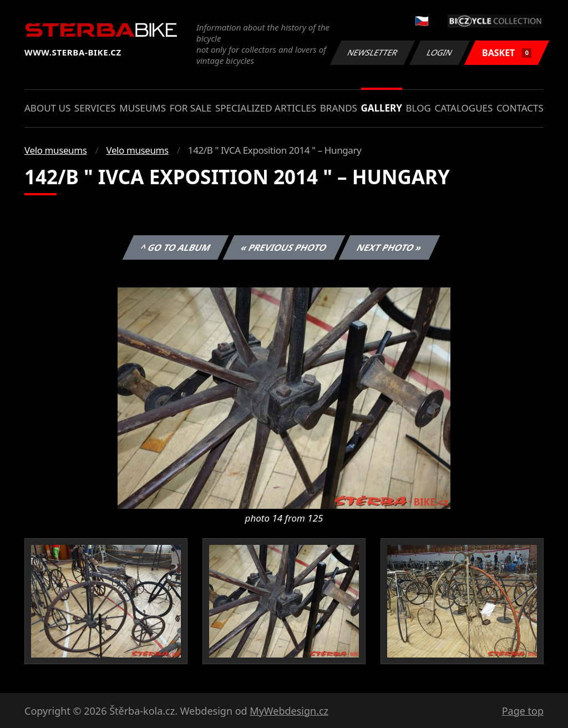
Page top (523, 711)
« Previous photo (284, 247)
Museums (143, 108)
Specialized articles (266, 108)
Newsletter (372, 52)
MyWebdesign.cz (289, 711)
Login (440, 52)
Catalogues (463, 108)
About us (47, 108)
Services (95, 108)
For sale (191, 108)
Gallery (382, 108)
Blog (419, 108)
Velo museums (55, 150)
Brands (339, 108)
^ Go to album (175, 247)
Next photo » (389, 247)
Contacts (520, 108)
